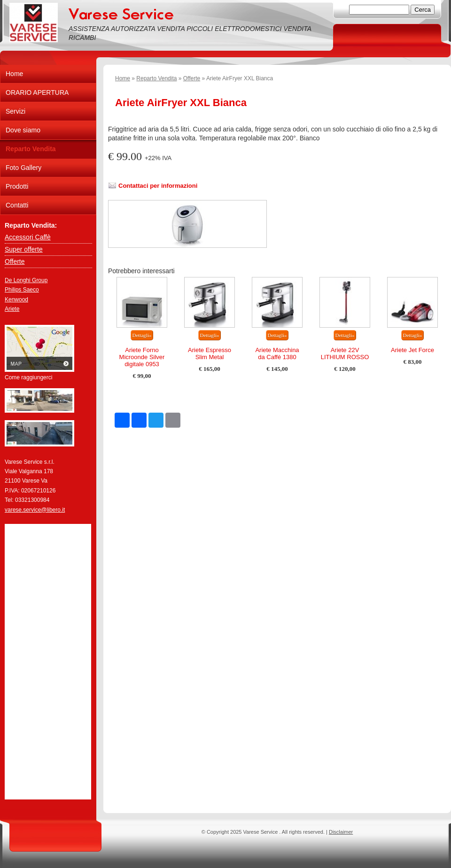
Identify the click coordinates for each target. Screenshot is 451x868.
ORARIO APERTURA (37, 92)
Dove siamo (23, 130)
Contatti (17, 205)
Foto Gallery (23, 168)
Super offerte (24, 249)
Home (123, 78)
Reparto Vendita (156, 78)
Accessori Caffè (28, 237)
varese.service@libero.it (35, 510)
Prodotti (17, 186)
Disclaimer (341, 832)
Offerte (192, 78)
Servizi (16, 111)
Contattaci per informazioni (158, 186)
